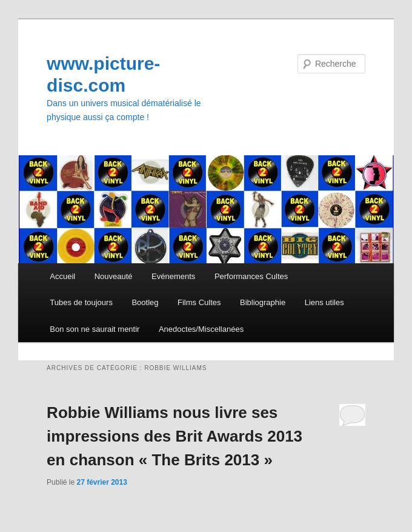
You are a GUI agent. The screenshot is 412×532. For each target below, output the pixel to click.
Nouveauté (114, 276)
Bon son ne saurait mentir (95, 329)
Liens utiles (324, 302)
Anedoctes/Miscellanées (201, 329)
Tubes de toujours (81, 302)
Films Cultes (199, 302)
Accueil (62, 276)
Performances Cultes (251, 276)
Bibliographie (263, 302)
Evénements (173, 276)
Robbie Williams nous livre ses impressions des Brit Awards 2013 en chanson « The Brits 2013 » (174, 436)
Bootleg (145, 302)
